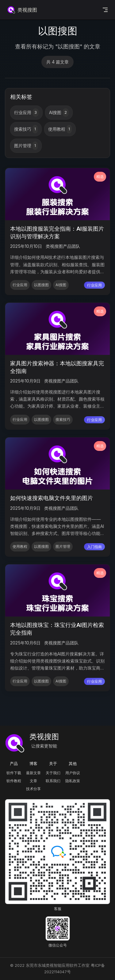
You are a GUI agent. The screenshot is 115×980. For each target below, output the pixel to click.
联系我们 (53, 781)
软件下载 (14, 773)
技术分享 (33, 789)
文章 (33, 781)
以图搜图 (41, 285)
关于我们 (53, 773)
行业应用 (26, 113)
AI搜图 (59, 113)
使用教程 (60, 129)
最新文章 (33, 773)
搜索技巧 (26, 129)
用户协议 (73, 773)
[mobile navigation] (105, 10)
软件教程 (14, 781)
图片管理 (26, 146)
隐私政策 (73, 781)
